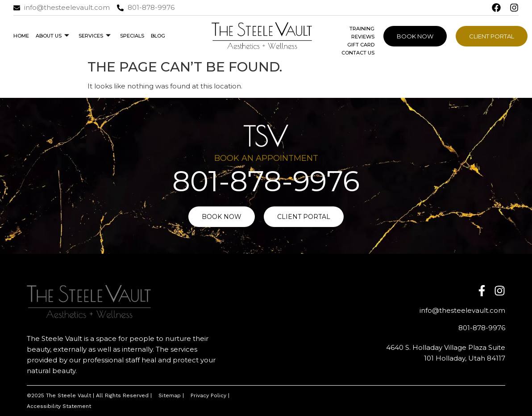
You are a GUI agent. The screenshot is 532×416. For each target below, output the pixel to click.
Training (362, 29)
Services (95, 36)
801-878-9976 (266, 181)
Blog (158, 36)
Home (21, 36)
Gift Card (361, 45)
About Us (52, 36)
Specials (132, 36)
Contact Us (358, 53)
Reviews (363, 37)
